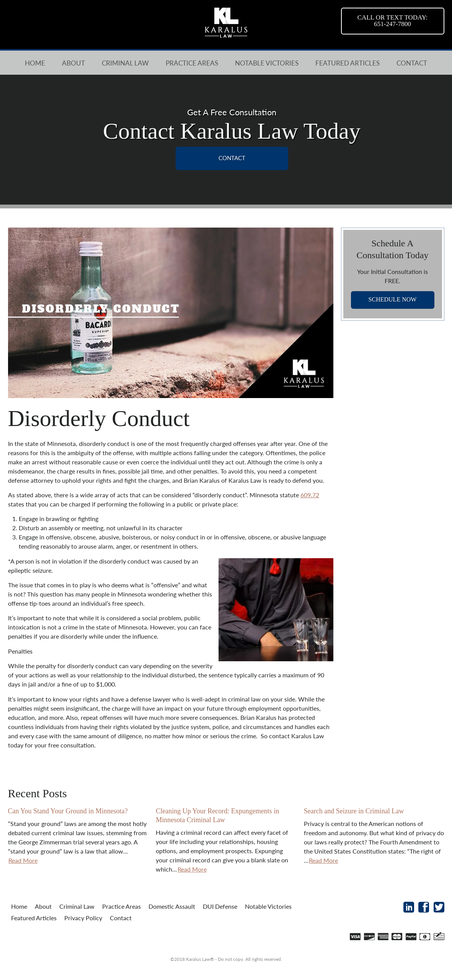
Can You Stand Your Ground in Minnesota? (68, 811)
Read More (23, 860)
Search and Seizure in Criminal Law (354, 811)
